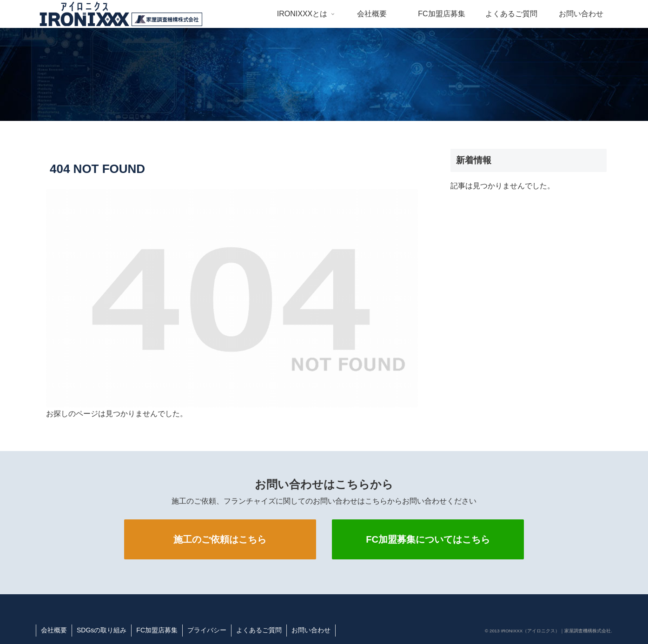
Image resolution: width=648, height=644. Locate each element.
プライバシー (207, 630)
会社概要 (54, 630)
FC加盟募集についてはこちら (428, 539)
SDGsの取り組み (102, 630)
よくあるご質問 (259, 630)
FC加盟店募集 (157, 630)
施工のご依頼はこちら (220, 539)
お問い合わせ (311, 630)
